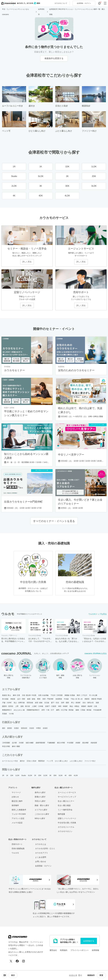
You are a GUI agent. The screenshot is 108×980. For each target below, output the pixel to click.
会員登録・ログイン (43, 866)
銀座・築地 (31, 699)
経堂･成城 (39, 703)
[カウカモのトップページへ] (20, 3)
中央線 (66, 699)
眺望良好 (41, 761)
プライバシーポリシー (80, 950)
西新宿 (87, 699)
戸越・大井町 (7, 703)
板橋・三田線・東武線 (84, 710)
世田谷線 (30, 703)
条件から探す (40, 792)
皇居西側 (59, 699)
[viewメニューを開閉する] (13, 975)
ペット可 (50, 761)
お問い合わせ (41, 861)
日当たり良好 (31, 761)
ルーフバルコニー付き (10, 761)
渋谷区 (32, 728)
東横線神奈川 (7, 710)
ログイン (84, 3)
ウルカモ (15, 853)
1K (7, 776)
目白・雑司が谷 (88, 703)
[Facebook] (17, 961)
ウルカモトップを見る (98, 614)
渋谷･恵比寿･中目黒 (29, 695)
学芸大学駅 (6, 746)
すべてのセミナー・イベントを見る (54, 521)
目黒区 (16, 728)
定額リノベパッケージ (67, 818)
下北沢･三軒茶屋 (57, 695)
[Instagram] (23, 961)
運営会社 (53, 950)
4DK (70, 776)
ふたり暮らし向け (76, 761)
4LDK (76, 776)
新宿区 (10, 728)
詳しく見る (27, 262)
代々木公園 (93, 695)
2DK (40, 776)
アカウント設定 (18, 818)
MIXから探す (40, 818)
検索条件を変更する (54, 58)
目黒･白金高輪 (43, 695)
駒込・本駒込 (75, 706)
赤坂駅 (78, 743)
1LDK (17, 776)
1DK (12, 776)
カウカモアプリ (41, 853)
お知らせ (15, 797)
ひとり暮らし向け (61, 761)
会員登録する (89, 941)
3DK (55, 776)
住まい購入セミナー (66, 801)
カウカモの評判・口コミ (45, 849)
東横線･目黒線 (70, 695)
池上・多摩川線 (19, 703)
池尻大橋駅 (30, 743)
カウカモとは (41, 844)
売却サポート (17, 844)
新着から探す (40, 797)
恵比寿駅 (85, 743)
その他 (11, 714)
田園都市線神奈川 (33, 710)
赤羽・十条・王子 (48, 710)
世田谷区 (24, 728)
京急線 (4, 714)
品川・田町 (21, 699)
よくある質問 (41, 857)
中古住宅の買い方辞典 (67, 823)
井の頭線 (5, 699)
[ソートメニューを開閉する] (5, 975)
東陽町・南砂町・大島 (89, 706)
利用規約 (64, 950)
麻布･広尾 (16, 695)
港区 (4, 728)
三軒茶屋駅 (6, 743)
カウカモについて (61, 3)
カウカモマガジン (65, 831)
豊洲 (39, 699)
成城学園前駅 (40, 743)
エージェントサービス (67, 792)
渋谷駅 (21, 743)
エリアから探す (41, 810)
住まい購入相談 (64, 805)
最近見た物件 (17, 801)
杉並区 (45, 728)
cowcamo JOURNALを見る (96, 653)
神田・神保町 (63, 706)
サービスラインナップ (67, 797)
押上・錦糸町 (76, 703)
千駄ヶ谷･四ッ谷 (77, 699)
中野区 (38, 728)
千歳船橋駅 (51, 743)
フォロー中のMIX (19, 814)
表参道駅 (94, 743)
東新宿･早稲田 (97, 699)
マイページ (16, 792)
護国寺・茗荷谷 (8, 706)
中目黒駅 (70, 743)
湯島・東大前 (25, 706)
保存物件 (15, 805)
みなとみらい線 (19, 710)
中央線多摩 (97, 710)
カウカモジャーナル (66, 827)
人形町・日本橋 (37, 706)
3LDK (61, 776)
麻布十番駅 (16, 746)
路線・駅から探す (42, 805)
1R (3, 776)
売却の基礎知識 (18, 849)
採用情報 (95, 950)
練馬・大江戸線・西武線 (65, 710)
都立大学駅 (61, 743)
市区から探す (40, 801)
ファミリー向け (90, 761)
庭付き (22, 761)
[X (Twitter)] (11, 961)
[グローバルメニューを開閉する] (105, 3)
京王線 (47, 703)
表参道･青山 (6, 695)
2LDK (45, 776)
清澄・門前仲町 (48, 699)
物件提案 (61, 814)
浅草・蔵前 (65, 703)
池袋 (97, 703)
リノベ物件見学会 (65, 810)
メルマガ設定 (17, 823)
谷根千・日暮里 (51, 706)
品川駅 (14, 743)
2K (35, 776)
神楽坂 (13, 699)
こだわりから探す (42, 814)
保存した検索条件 (19, 810)
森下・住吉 (55, 703)
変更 (101, 975)
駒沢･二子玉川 (82, 695)
